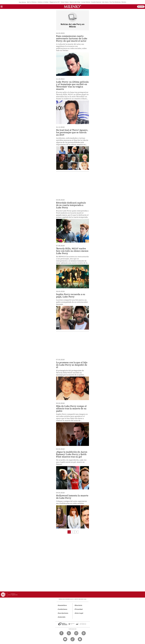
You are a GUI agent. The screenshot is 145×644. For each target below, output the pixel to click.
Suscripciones (63, 613)
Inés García (105, 2)
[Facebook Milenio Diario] (61, 633)
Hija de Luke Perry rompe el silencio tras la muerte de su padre (71, 408)
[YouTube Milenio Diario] (65, 639)
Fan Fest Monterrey (115, 2)
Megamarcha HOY (55, 2)
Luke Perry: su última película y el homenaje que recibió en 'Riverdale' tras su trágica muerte (72, 85)
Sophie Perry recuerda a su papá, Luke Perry (71, 295)
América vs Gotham (43, 2)
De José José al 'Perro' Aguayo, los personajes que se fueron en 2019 (72, 132)
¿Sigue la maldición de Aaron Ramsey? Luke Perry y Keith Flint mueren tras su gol (72, 454)
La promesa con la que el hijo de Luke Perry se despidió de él (72, 365)
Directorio (79, 605)
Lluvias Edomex (86, 2)
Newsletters (62, 605)
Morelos (124, 2)
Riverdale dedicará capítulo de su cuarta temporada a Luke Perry (71, 205)
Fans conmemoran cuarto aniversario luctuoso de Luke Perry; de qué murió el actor (72, 38)
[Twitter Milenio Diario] (69, 633)
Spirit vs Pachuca (32, 2)
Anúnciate (62, 617)
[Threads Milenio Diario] (84, 633)
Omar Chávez (65, 2)
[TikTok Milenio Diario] (73, 639)
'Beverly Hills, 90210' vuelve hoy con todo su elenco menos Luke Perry (72, 251)
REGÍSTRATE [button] (141, 7)
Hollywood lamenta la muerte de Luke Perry (72, 497)
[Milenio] (72, 7)
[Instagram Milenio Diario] (76, 633)
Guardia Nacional (96, 2)
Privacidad (79, 609)
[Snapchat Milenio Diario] (80, 639)
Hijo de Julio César (75, 2)
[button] (2, 7)
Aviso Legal (79, 613)
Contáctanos (63, 609)
